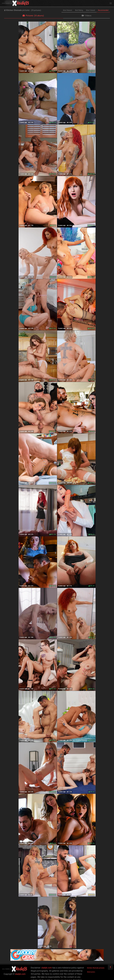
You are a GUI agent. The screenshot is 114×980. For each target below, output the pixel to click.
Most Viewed (91, 10)
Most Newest (68, 10)
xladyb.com (20, 974)
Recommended (103, 10)
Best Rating (79, 10)
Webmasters (91, 972)
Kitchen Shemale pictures (96, 968)
